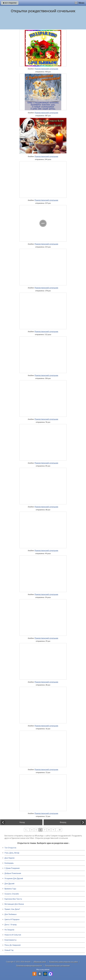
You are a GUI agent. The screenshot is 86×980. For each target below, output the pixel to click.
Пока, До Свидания (13, 945)
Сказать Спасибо (12, 894)
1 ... (27, 830)
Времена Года (10, 889)
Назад (22, 822)
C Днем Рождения (12, 868)
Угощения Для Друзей (14, 878)
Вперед (63, 822)
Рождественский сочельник (46, 69)
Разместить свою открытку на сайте (64, 962)
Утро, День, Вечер (12, 853)
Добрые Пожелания (13, 873)
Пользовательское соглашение (57, 966)
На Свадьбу (9, 930)
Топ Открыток (10, 848)
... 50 (59, 830)
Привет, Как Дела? (12, 909)
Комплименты (10, 940)
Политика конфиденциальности (29, 966)
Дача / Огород (11, 925)
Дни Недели (9, 858)
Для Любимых (11, 914)
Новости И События (13, 935)
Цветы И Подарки (12, 919)
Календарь (9, 863)
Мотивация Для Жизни (14, 904)
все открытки (10, 3)
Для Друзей (9, 884)
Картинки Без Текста (13, 899)
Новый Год (9, 950)
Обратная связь (40, 962)
